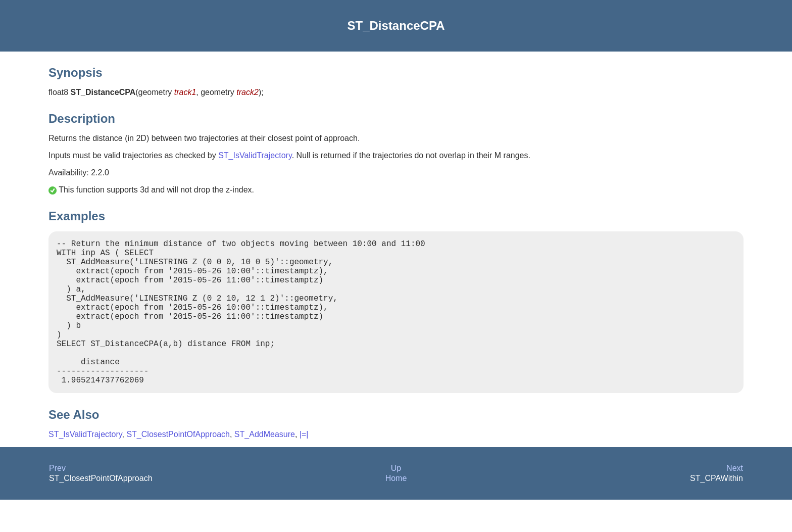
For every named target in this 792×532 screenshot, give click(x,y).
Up (396, 500)
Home (396, 511)
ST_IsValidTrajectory (255, 155)
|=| (304, 467)
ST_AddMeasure (265, 467)
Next (735, 500)
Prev (57, 500)
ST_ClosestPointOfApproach (178, 467)
